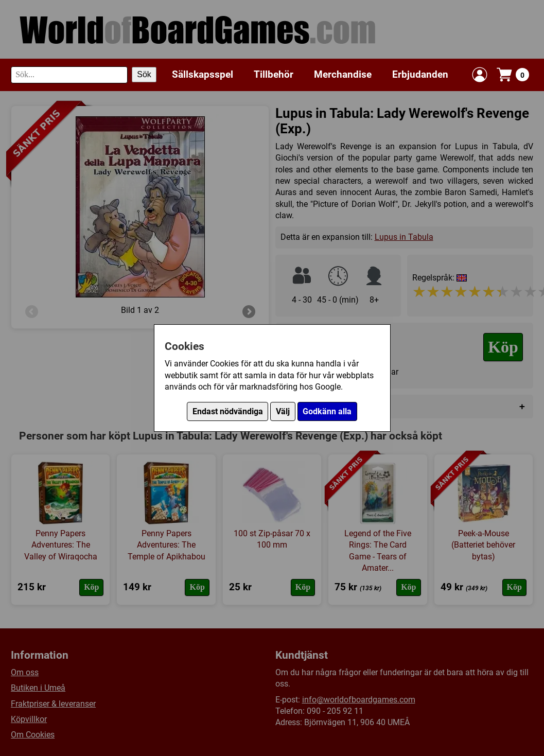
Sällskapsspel (203, 74)
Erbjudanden (420, 74)
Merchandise (343, 74)
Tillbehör (274, 74)
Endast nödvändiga (228, 411)
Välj (283, 411)
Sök (144, 74)
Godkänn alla (327, 411)
